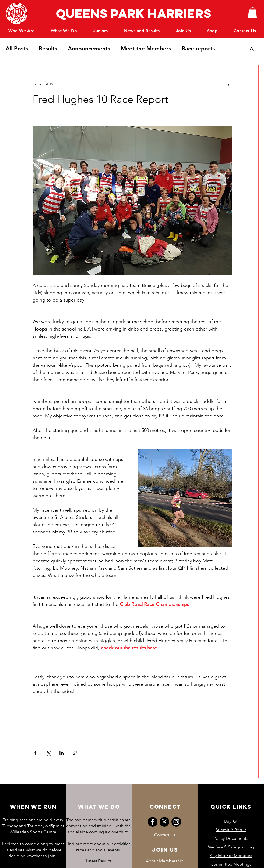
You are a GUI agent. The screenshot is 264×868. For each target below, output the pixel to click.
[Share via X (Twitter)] (48, 753)
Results (48, 48)
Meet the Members (146, 48)
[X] (164, 822)
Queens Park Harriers (132, 13)
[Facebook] (153, 822)
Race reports (198, 48)
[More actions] (228, 84)
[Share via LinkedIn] (61, 753)
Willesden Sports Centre (33, 832)
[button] (252, 13)
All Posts (17, 48)
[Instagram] (176, 822)
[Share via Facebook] (35, 753)
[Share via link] (75, 753)
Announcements (89, 48)
